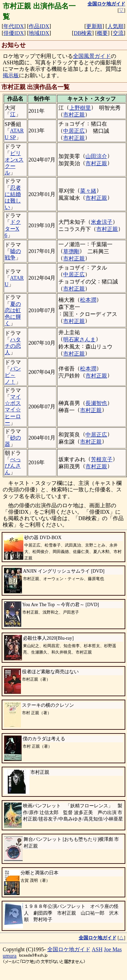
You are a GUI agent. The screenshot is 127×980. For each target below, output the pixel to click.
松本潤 (88, 300)
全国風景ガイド (92, 56)
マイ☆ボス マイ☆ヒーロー (13, 410)
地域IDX (39, 33)
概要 (102, 33)
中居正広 (74, 131)
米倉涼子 (102, 222)
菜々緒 (88, 191)
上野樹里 (80, 108)
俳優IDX (14, 33)
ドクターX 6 (13, 228)
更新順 (94, 26)
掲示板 (11, 75)
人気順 (116, 26)
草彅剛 (71, 251)
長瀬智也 (96, 403)
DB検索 (83, 33)
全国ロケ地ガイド (69, 949)
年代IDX (14, 26)
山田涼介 (96, 156)
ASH (97, 949)
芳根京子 (102, 459)
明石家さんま (79, 339)
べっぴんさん (13, 466)
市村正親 (74, 115)
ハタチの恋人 (13, 346)
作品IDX (39, 26)
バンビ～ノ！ (13, 375)
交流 (118, 33)
